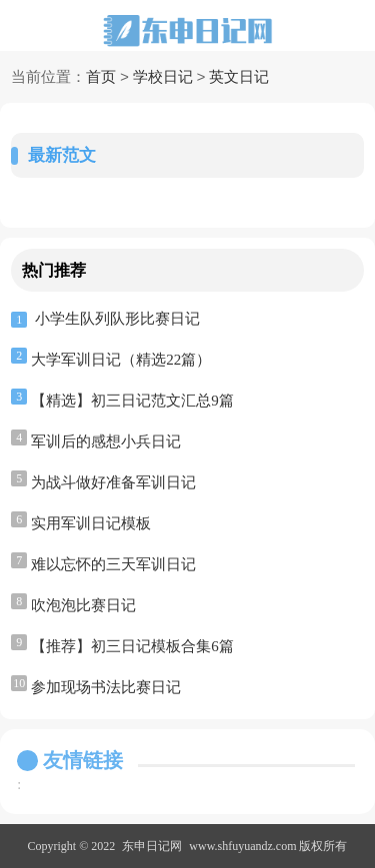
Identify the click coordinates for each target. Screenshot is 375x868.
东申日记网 (152, 846)
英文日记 (239, 78)
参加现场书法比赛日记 (106, 687)
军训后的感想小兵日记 (106, 441)
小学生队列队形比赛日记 (117, 319)
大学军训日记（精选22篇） (121, 360)
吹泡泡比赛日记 (83, 605)
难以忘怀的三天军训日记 (113, 564)
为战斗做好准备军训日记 (113, 482)
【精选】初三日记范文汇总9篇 (132, 401)
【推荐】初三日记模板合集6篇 (132, 646)
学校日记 (163, 78)
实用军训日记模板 (91, 523)
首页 (101, 78)
